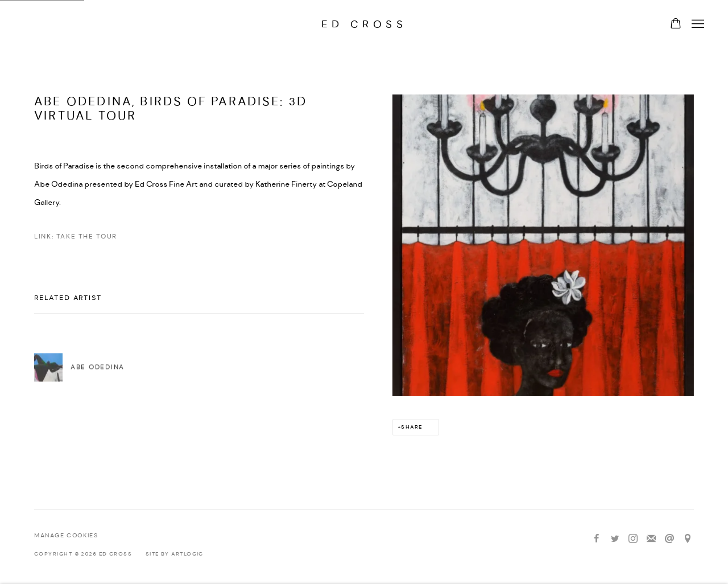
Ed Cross (364, 24)
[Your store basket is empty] (676, 24)
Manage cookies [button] (66, 536)
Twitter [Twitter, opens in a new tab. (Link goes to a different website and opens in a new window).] (615, 539)
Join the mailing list (651, 539)
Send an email (669, 539)
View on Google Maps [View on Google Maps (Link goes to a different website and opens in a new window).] (688, 539)
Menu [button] (697, 24)
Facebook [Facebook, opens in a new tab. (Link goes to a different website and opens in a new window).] (597, 539)
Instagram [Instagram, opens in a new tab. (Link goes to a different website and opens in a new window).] (633, 539)
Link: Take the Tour (76, 237)
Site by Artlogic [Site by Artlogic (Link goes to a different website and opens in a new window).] (175, 554)
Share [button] (411, 427)
